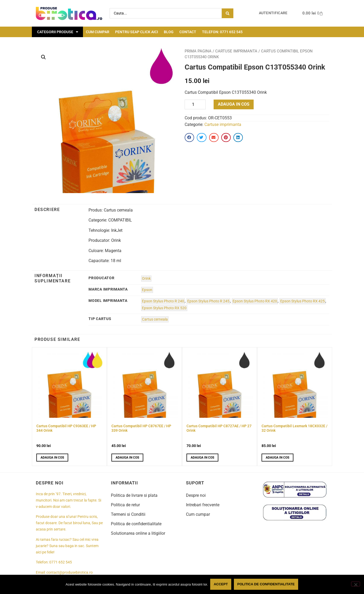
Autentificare (273, 13)
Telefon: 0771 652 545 (222, 32)
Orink (146, 279)
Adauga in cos (234, 104)
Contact (188, 32)
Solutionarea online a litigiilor (138, 533)
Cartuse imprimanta (236, 51)
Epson (147, 290)
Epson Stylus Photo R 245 (208, 301)
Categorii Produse (58, 32)
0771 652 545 (61, 562)
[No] (356, 584)
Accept (221, 584)
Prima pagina (198, 51)
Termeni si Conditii (128, 514)
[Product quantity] (195, 104)
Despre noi (196, 495)
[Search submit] (228, 13)
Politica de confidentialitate (136, 524)
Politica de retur (125, 505)
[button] (43, 57)
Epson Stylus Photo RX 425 (302, 301)
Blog (169, 32)
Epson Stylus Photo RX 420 (255, 301)
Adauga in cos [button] (52, 458)
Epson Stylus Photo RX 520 (164, 308)
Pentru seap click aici (137, 32)
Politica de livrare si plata (134, 495)
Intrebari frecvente (203, 505)
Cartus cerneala (155, 319)
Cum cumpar (98, 32)
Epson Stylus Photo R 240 (163, 301)
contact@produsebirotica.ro (70, 573)
